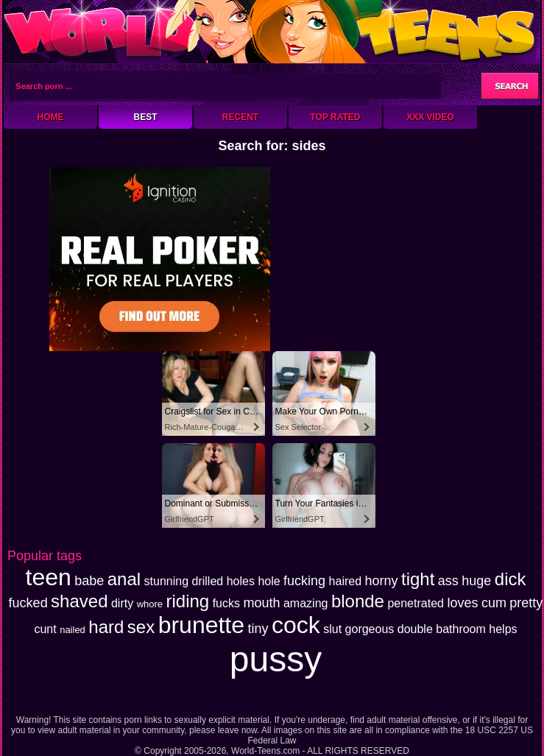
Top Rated (335, 117)
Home (51, 117)
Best (145, 117)
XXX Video (430, 117)
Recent (240, 117)
